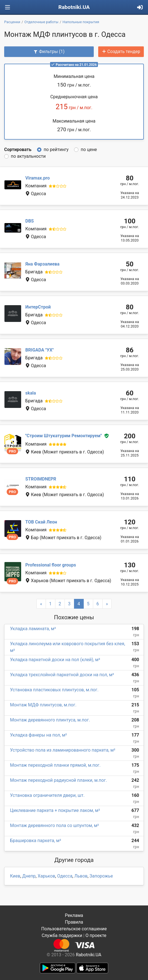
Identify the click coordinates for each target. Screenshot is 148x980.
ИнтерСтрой (38, 307)
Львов (81, 876)
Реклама (74, 915)
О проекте (96, 935)
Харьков (46, 876)
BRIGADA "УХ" (40, 350)
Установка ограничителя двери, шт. (47, 795)
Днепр (29, 876)
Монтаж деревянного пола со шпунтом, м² (54, 825)
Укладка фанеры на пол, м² (38, 735)
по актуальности (28, 156)
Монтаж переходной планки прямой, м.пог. (55, 765)
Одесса (65, 876)
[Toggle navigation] (8, 7)
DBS (29, 221)
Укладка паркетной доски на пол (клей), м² (55, 660)
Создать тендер (121, 52)
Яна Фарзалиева (42, 264)
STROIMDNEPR (41, 479)
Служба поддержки (62, 935)
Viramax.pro (38, 178)
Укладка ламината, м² (33, 629)
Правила (74, 922)
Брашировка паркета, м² (36, 841)
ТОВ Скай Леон (41, 522)
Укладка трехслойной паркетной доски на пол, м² (62, 675)
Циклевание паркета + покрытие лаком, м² (55, 810)
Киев (15, 876)
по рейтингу (56, 150)
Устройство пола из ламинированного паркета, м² (63, 750)
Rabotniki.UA (74, 7)
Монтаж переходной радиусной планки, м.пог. (58, 780)
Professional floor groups (51, 565)
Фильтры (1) (49, 52)
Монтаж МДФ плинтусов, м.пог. (43, 705)
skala (31, 393)
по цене (89, 150)
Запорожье (101, 876)
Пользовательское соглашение (74, 929)
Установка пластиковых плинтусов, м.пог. (54, 690)
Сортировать (18, 150)
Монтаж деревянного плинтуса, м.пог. (50, 720)
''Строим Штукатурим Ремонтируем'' (64, 436)
